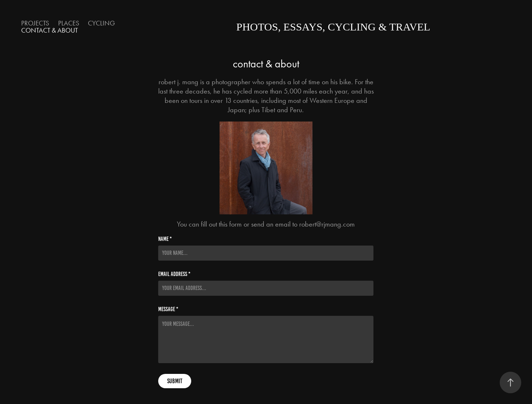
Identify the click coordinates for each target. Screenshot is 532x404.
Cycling (101, 23)
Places (69, 23)
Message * (168, 309)
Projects (35, 23)
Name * (165, 239)
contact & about (50, 30)
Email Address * (174, 274)
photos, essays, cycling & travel (333, 27)
